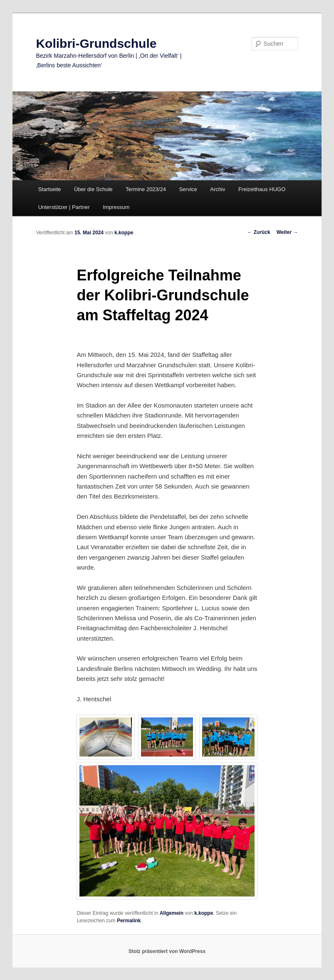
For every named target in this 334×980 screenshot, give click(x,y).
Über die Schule (93, 189)
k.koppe (124, 233)
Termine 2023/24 (146, 189)
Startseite (50, 189)
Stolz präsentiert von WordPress (167, 951)
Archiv (218, 189)
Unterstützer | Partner (64, 207)
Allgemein (172, 913)
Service (188, 189)
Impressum (116, 207)
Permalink (129, 921)
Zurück (259, 232)
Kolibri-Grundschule (96, 43)
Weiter (287, 232)
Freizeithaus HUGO (262, 189)
